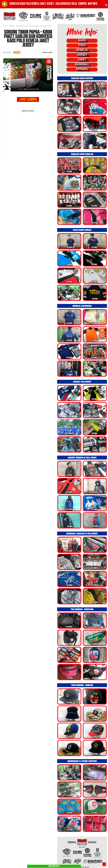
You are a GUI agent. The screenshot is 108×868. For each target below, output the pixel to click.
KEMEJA (82, 50)
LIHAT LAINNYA (28, 99)
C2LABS (8, 52)
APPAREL (82, 69)
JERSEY (82, 55)
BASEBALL (82, 64)
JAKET (82, 59)
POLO (82, 45)
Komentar (17, 52)
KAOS (82, 40)
